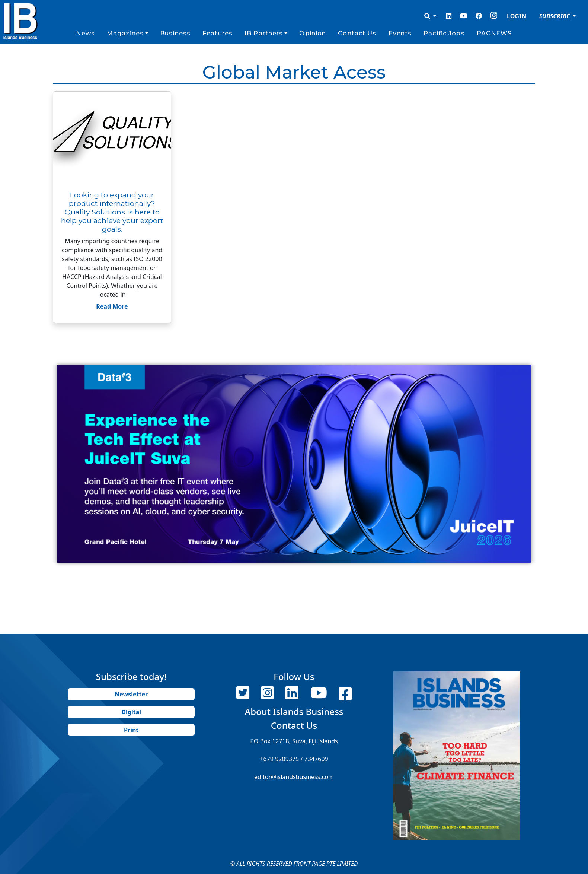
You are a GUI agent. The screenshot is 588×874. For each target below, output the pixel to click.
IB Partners (264, 33)
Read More (112, 306)
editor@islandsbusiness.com (294, 777)
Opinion (313, 33)
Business (175, 33)
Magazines (125, 33)
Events (400, 33)
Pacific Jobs (444, 33)
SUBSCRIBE (555, 16)
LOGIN (517, 16)
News (85, 33)
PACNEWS (494, 33)
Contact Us (357, 33)
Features (218, 33)
